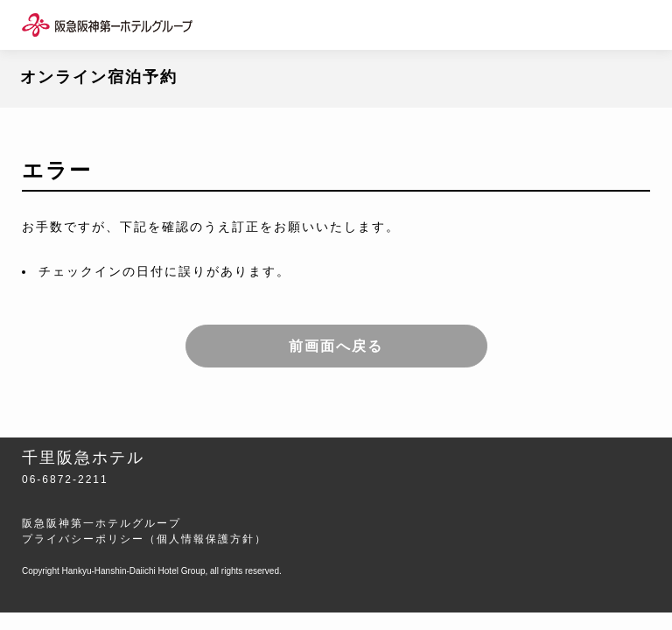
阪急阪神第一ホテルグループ (101, 523)
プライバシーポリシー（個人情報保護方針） (144, 539)
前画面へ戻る (336, 346)
